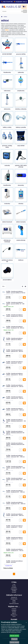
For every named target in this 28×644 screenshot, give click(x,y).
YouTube (14, 612)
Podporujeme (14, 589)
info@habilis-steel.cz (21, 2)
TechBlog (14, 591)
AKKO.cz (14, 613)
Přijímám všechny (14, 636)
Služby (14, 600)
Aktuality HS (14, 597)
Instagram (14, 610)
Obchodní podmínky (14, 604)
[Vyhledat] (25, 11)
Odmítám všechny (14, 642)
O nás (14, 584)
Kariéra (14, 602)
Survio (14, 616)
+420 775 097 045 (8, 2)
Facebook (14, 609)
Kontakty (14, 592)
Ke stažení (14, 588)
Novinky (14, 586)
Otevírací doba (14, 599)
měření (5, 17)
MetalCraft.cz (14, 615)
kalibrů (7, 30)
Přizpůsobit (14, 639)
